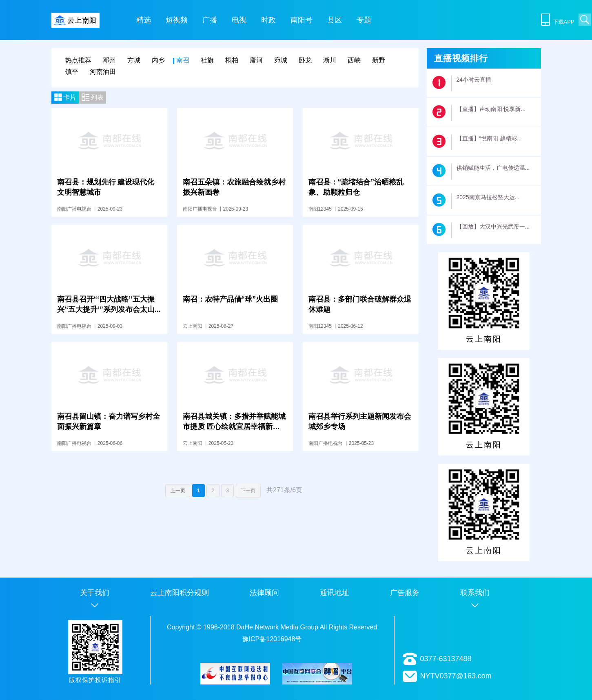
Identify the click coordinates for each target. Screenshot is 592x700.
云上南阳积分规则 (180, 593)
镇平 (72, 72)
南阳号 (302, 20)
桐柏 (232, 60)
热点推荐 (78, 60)
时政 (268, 20)
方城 (134, 60)
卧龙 (305, 60)
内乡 (158, 60)
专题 (364, 20)
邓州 (109, 60)
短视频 (177, 20)
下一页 (248, 491)
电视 (239, 20)
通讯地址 (335, 593)
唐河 (256, 60)
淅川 (330, 60)
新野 (379, 60)
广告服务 (405, 593)
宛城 (281, 60)
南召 (183, 60)
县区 (335, 20)
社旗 (207, 60)
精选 (144, 20)
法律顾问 (264, 593)
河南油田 (103, 72)
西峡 (354, 60)
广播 (210, 20)
